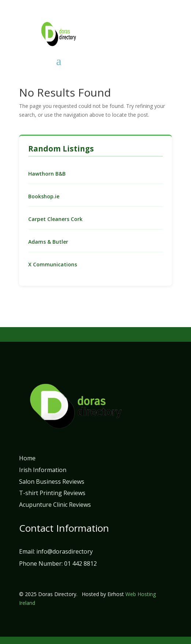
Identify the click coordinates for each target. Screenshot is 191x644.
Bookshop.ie (44, 196)
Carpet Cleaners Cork (55, 219)
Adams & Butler (48, 242)
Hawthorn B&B (47, 174)
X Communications (53, 264)
